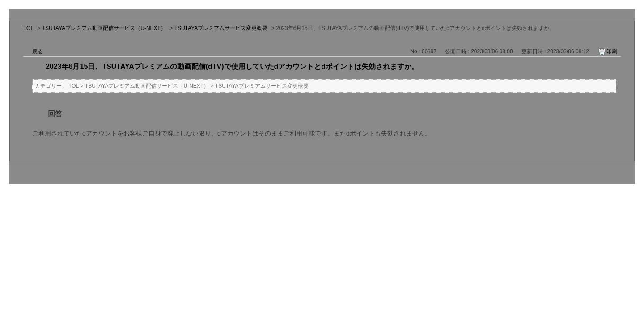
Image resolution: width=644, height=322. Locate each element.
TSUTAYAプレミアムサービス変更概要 (221, 28)
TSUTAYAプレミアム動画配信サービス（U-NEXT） (104, 28)
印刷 (612, 51)
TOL (28, 28)
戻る (38, 51)
